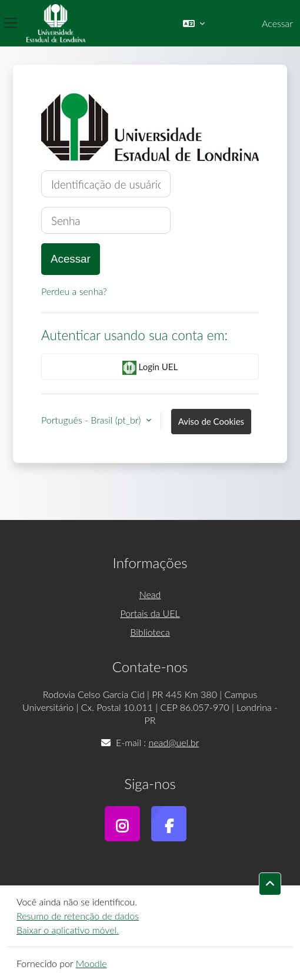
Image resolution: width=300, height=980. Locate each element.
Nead (150, 594)
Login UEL (150, 368)
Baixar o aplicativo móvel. (68, 930)
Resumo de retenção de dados (78, 916)
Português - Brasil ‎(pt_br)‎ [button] (92, 420)
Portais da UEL (150, 613)
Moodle (91, 963)
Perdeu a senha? (74, 291)
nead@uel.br (174, 742)
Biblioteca (150, 632)
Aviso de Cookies (211, 421)
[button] (194, 23)
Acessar (277, 23)
